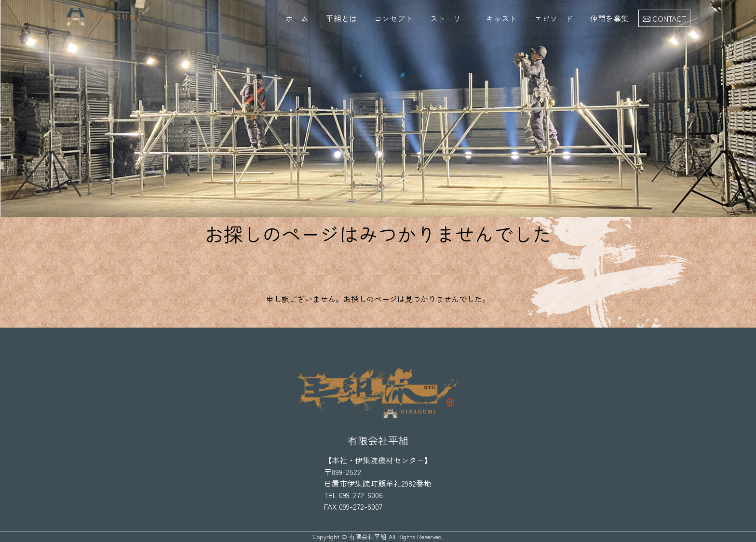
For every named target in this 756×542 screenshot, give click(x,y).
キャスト (501, 18)
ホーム (297, 18)
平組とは (341, 18)
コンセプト (393, 18)
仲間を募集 (609, 18)
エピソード (553, 18)
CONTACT (664, 18)
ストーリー (449, 18)
